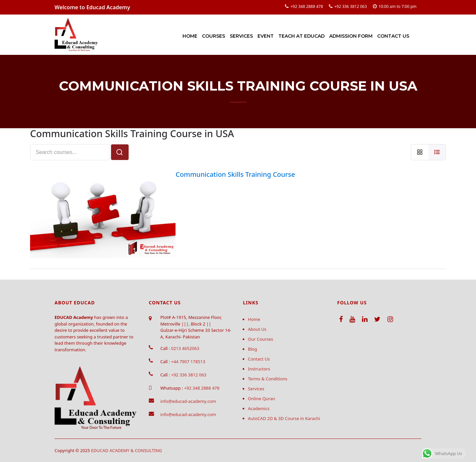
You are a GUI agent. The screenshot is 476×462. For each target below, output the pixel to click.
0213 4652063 (185, 348)
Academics (259, 408)
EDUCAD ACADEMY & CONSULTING (127, 450)
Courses (214, 36)
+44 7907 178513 (188, 362)
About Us (257, 329)
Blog (253, 349)
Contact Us (393, 36)
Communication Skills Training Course (235, 174)
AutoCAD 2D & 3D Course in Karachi (284, 418)
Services (241, 36)
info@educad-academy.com (188, 401)
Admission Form (351, 36)
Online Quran (261, 399)
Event (266, 36)
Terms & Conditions (268, 379)
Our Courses (260, 339)
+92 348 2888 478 (307, 6)
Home (190, 36)
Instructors (259, 369)
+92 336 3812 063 (351, 6)
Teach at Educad (301, 36)
